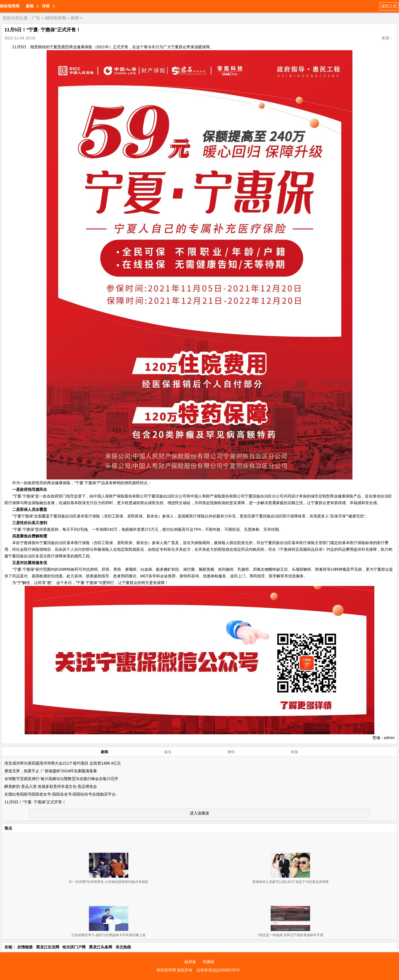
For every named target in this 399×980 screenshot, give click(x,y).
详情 (46, 6)
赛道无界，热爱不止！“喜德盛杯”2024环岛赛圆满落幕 (51, 771)
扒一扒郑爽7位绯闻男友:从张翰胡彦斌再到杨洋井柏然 (109, 882)
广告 (36, 18)
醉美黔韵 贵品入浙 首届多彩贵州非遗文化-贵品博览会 (51, 786)
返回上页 (389, 6)
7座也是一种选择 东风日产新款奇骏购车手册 (290, 935)
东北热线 (123, 947)
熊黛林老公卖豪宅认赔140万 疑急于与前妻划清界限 (291, 882)
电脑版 (209, 962)
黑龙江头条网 (101, 947)
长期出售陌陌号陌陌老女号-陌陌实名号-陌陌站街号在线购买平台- (61, 794)
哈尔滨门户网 (74, 947)
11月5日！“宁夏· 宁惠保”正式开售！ (35, 802)
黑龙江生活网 (48, 947)
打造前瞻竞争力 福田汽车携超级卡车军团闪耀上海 (108, 935)
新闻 (30, 6)
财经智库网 (10, 6)
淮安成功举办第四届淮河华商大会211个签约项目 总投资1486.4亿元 (63, 763)
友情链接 (25, 947)
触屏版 (190, 962)
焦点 (8, 828)
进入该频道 (199, 813)
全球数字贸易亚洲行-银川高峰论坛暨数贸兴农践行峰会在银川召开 (61, 779)
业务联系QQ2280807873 (218, 970)
